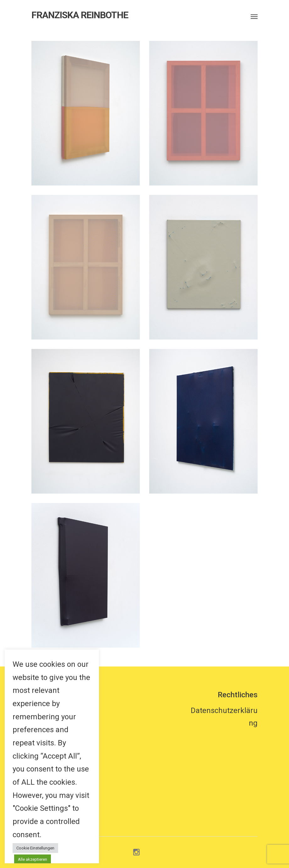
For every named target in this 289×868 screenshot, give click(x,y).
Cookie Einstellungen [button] (35, 848)
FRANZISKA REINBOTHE (80, 15)
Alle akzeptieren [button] (33, 859)
